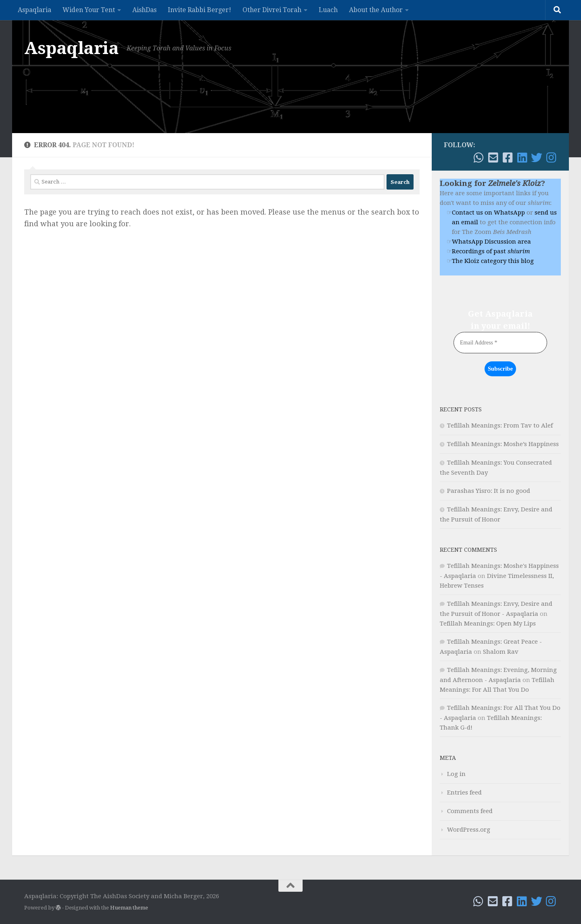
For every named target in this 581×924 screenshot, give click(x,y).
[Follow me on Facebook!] (508, 158)
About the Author (376, 10)
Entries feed (464, 792)
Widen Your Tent (89, 10)
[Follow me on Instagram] (551, 158)
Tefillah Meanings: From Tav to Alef (500, 425)
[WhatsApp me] (479, 158)
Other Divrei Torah (272, 10)
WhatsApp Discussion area (491, 242)
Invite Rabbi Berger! (200, 10)
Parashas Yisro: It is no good (489, 490)
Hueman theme (129, 907)
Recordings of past (491, 251)
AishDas (144, 10)
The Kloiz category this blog (493, 261)
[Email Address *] (500, 343)
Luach (328, 10)
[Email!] (493, 158)
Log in (456, 774)
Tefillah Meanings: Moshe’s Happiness (503, 444)
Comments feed (470, 811)
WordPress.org (469, 829)
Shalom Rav (501, 651)
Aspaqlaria (34, 10)
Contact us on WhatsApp (488, 213)
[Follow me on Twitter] (537, 158)
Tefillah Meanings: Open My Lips (488, 623)
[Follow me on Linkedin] (522, 158)
